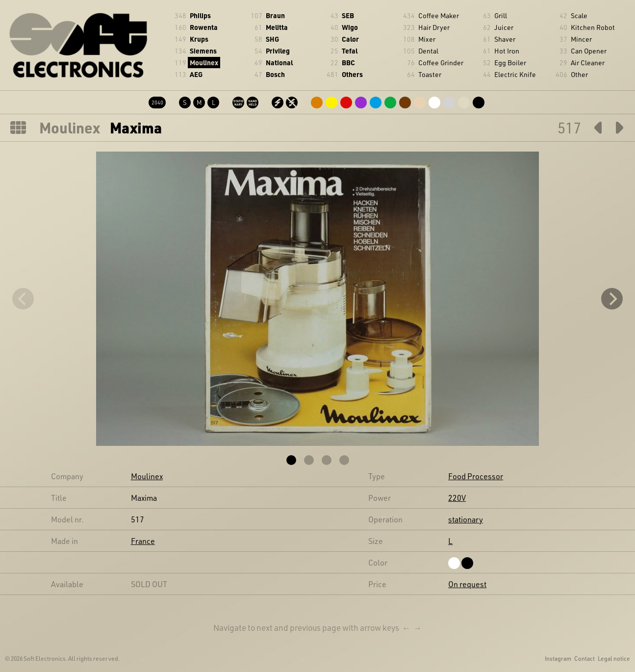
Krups (199, 39)
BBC (348, 63)
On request (467, 584)
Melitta (277, 27)
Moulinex (204, 63)
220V (457, 498)
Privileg (278, 51)
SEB (348, 15)
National (279, 63)
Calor (350, 39)
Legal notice (614, 658)
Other (579, 74)
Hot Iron (507, 51)
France (143, 541)
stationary (466, 519)
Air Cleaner (588, 63)
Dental (428, 51)
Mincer (581, 39)
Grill (501, 15)
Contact (584, 658)
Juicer (504, 27)
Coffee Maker (439, 15)
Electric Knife (515, 74)
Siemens (203, 51)
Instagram (558, 658)
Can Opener (589, 51)
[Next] (612, 299)
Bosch (275, 74)
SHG (272, 39)
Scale (579, 15)
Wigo (350, 27)
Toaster (430, 74)
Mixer (427, 39)
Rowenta (204, 27)
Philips (200, 15)
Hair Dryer (434, 27)
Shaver (505, 39)
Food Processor (476, 476)
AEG (196, 74)
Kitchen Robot (593, 27)
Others (352, 74)
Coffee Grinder (441, 63)
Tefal (350, 51)
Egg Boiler (510, 63)
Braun (275, 15)
